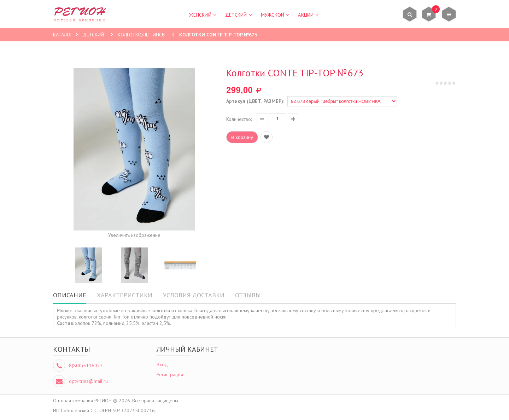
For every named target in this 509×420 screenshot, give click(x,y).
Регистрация (170, 374)
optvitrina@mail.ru (88, 381)
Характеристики (125, 295)
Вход (162, 364)
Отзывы (248, 295)
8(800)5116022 (86, 366)
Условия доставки (194, 295)
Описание (70, 295)
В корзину (242, 137)
